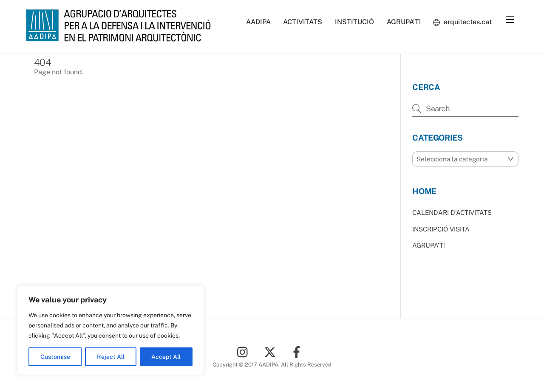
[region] (110, 330)
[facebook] (298, 351)
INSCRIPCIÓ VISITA (441, 229)
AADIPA (258, 22)
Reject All (111, 357)
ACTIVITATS (303, 22)
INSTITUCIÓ (354, 22)
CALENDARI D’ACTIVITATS (452, 213)
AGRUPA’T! (404, 22)
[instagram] (245, 351)
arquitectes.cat (462, 22)
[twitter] (271, 351)
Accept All (166, 357)
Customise (55, 357)
